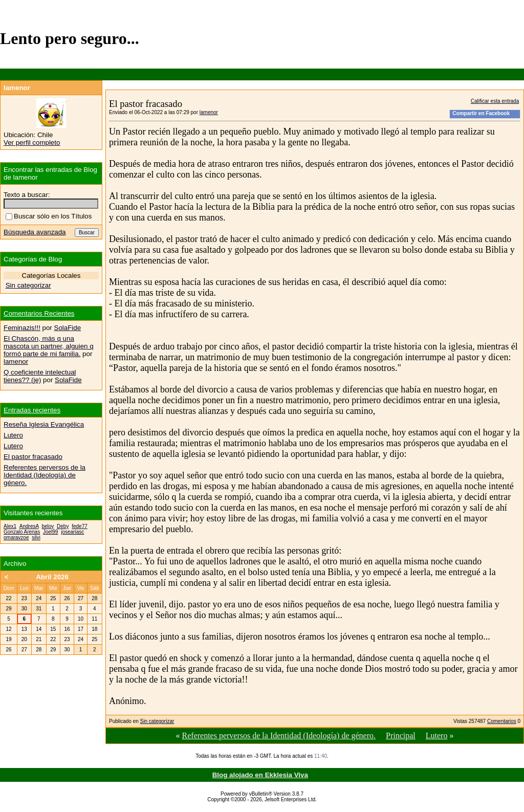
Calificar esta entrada (495, 101)
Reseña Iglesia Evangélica (44, 424)
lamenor (209, 112)
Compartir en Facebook (481, 113)
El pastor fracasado (33, 457)
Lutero (437, 736)
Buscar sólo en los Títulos (49, 216)
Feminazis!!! (22, 328)
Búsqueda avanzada (35, 232)
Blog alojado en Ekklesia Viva (260, 775)
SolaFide (68, 328)
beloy (48, 526)
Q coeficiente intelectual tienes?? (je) (40, 376)
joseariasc (72, 532)
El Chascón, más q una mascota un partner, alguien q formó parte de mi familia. (49, 346)
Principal (401, 736)
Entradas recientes (32, 410)
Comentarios (502, 721)
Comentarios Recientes (39, 313)
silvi (36, 537)
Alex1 (10, 526)
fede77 (80, 526)
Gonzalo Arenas (22, 532)
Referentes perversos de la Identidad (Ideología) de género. (279, 736)
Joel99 (50, 532)
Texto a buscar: (27, 195)
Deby (63, 526)
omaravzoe (16, 537)
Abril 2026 (52, 577)
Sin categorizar (157, 721)
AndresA (29, 526)
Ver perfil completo (32, 142)
